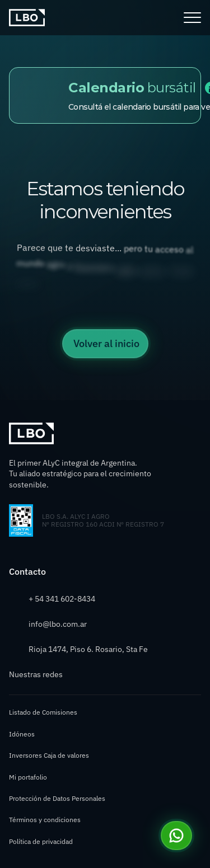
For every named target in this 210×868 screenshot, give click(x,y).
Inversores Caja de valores (49, 755)
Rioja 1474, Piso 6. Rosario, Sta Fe (88, 649)
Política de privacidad (41, 841)
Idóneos (22, 734)
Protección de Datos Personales (57, 798)
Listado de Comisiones (43, 712)
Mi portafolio (28, 777)
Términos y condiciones (45, 820)
